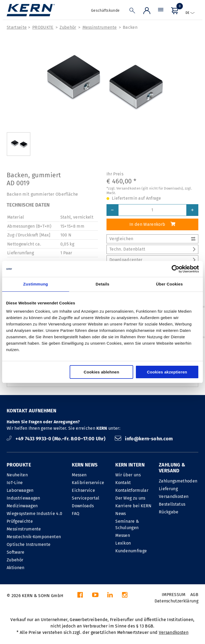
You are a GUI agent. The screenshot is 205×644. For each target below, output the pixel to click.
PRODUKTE (43, 27)
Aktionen (16, 568)
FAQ (76, 514)
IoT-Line (15, 483)
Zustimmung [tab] (36, 284)
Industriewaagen (23, 498)
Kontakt (123, 483)
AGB (194, 595)
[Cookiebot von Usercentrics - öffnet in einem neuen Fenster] (176, 269)
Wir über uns (128, 475)
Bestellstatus (172, 504)
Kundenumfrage (131, 551)
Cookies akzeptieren (167, 372)
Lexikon (123, 543)
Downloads (83, 506)
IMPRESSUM (174, 595)
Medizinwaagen (22, 506)
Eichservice (83, 490)
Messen (79, 475)
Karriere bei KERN (133, 506)
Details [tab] (102, 284)
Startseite (17, 27)
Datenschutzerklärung (176, 601)
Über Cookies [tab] (169, 284)
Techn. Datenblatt (152, 249)
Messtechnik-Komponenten (34, 537)
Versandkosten (174, 496)
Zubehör (68, 27)
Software (16, 552)
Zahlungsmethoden (178, 481)
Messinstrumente (100, 27)
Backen (130, 27)
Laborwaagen (20, 490)
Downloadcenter (152, 260)
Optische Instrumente (29, 544)
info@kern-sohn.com (144, 439)
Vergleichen (152, 239)
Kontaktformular (132, 490)
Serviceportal (86, 498)
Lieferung (168, 489)
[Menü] (161, 12)
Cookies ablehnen (102, 372)
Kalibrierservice (88, 483)
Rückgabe (169, 512)
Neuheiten (17, 475)
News (121, 514)
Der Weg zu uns (130, 498)
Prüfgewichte (20, 521)
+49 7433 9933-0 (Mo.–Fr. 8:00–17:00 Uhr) (57, 439)
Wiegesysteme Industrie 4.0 (34, 514)
